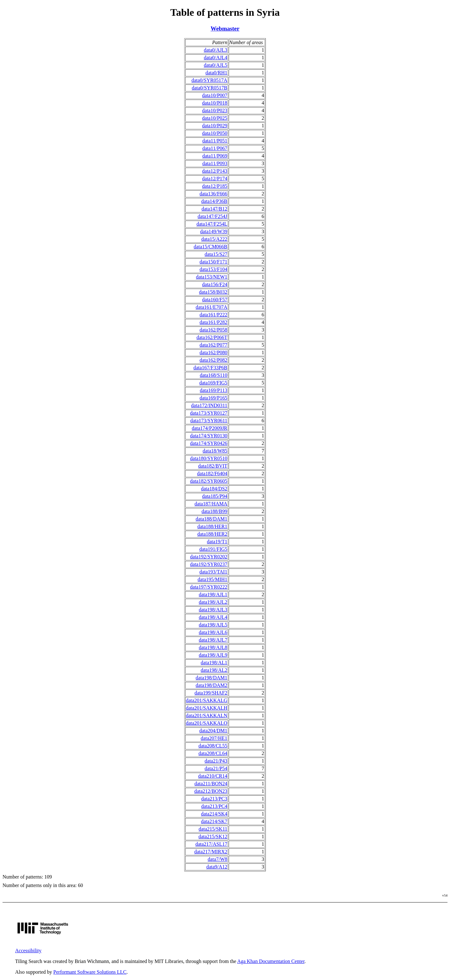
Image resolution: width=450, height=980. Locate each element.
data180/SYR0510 (209, 458)
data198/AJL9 (213, 655)
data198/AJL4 (213, 617)
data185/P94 (215, 496)
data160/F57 (215, 300)
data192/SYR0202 (209, 557)
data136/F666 (214, 194)
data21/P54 (216, 768)
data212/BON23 (211, 791)
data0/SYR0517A (209, 80)
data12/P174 (215, 179)
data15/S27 (216, 254)
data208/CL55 (213, 746)
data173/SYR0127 (209, 413)
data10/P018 (215, 103)
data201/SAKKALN (207, 715)
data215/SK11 (213, 829)
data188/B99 (214, 511)
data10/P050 (215, 133)
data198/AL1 (214, 663)
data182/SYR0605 (209, 481)
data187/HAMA (211, 504)
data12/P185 (215, 186)
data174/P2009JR (210, 428)
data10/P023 (215, 110)
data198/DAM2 (211, 685)
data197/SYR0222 (209, 587)
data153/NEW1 (212, 277)
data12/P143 (215, 171)
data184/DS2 (214, 489)
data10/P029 (215, 126)
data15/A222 (214, 239)
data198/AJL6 (213, 632)
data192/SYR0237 (209, 564)
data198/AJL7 (213, 640)
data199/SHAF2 (211, 693)
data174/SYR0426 (209, 443)
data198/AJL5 (213, 625)
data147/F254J (213, 216)
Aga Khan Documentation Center (271, 961)
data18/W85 (215, 451)
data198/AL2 (214, 670)
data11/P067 (215, 148)
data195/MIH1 (213, 579)
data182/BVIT (213, 466)
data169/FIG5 (213, 383)
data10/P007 (215, 95)
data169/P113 (213, 390)
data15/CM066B (211, 247)
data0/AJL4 (216, 58)
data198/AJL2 (213, 602)
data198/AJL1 (213, 594)
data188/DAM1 (211, 519)
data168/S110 (213, 375)
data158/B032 (213, 292)
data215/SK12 (213, 836)
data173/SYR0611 (209, 421)
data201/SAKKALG (207, 700)
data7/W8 (218, 859)
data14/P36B (214, 201)
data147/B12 (214, 209)
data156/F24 (215, 284)
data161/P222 (214, 315)
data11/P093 (215, 163)
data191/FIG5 (213, 549)
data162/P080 (214, 352)
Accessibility (28, 951)
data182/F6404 (212, 473)
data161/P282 (214, 322)
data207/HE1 (214, 738)
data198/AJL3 (213, 610)
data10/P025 (215, 118)
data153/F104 (214, 269)
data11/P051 (215, 141)
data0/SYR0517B (210, 88)
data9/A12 (217, 867)
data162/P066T (212, 337)
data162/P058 (214, 330)
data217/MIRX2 (211, 852)
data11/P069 (215, 156)
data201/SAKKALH (207, 708)
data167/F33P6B (210, 368)
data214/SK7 (214, 821)
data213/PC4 (214, 806)
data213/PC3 (214, 799)
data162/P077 (214, 345)
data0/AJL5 (216, 65)
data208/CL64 (213, 753)
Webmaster (225, 29)
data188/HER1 (212, 526)
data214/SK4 (214, 814)
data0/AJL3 (216, 50)
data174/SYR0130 (209, 436)
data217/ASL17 (211, 844)
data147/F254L (212, 224)
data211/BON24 (211, 784)
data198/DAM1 (211, 678)
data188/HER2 (212, 534)
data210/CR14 (213, 776)
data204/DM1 (213, 731)
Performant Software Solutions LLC (90, 972)
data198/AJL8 (213, 647)
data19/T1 (217, 542)
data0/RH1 (216, 73)
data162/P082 (214, 360)
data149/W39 (214, 231)
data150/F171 (214, 262)
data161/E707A (211, 307)
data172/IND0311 (209, 405)
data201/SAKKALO (207, 723)
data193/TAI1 (213, 572)
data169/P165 (214, 398)
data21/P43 (216, 761)
